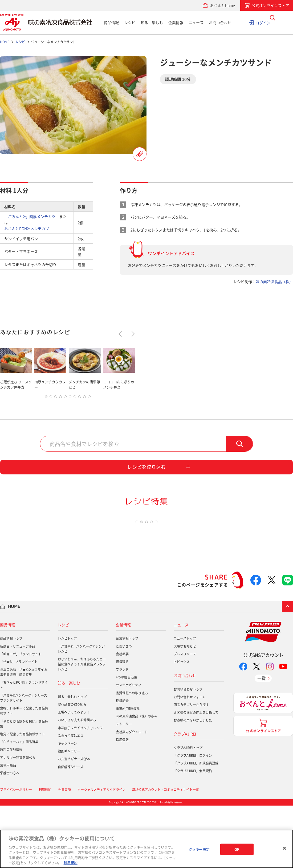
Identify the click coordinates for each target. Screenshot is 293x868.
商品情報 (111, 22)
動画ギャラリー (69, 814)
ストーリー (124, 787)
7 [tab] (75, 404)
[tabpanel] (16, 368)
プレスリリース (185, 716)
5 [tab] (65, 404)
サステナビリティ (129, 748)
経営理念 (122, 724)
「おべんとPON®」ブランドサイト (24, 748)
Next (132, 334)
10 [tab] (89, 404)
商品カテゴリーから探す (191, 767)
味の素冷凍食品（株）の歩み (137, 779)
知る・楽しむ (152, 22)
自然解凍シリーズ (71, 829)
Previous (121, 334)
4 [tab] (60, 404)
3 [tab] (56, 404)
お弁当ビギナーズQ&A (74, 822)
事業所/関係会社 (128, 771)
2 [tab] (51, 404)
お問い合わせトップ (188, 752)
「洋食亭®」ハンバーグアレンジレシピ (81, 711)
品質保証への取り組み (132, 755)
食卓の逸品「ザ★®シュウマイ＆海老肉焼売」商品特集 (24, 735)
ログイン (263, 22)
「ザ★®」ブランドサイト (19, 724)
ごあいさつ (124, 709)
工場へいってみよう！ (74, 775)
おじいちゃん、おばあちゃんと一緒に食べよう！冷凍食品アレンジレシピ (82, 727)
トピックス (182, 724)
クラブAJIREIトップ (188, 810)
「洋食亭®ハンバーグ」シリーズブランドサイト (24, 760)
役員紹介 (122, 763)
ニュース (196, 22)
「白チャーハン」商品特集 (19, 804)
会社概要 (122, 716)
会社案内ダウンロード (132, 794)
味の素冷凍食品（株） (274, 282)
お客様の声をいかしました (193, 783)
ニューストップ (185, 701)
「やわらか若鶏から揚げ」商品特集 (24, 786)
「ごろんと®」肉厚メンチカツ (30, 216)
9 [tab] (84, 404)
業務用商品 (8, 828)
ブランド (122, 732)
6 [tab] (70, 404)
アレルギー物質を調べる (18, 820)
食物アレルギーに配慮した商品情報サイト (24, 773)
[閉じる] (284, 848)
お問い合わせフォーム (190, 759)
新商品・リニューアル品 (18, 709)
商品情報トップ (11, 701)
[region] (146, 849)
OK (237, 849)
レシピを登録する (140, 154)
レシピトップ (67, 701)
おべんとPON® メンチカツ (27, 228)
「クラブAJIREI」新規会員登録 (196, 826)
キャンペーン (67, 806)
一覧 (262, 741)
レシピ (130, 22)
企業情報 (176, 22)
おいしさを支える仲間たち (77, 783)
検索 (239, 451)
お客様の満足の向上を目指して (196, 775)
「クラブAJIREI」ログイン (193, 818)
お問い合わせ (220, 22)
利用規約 (71, 863)
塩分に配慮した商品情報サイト (22, 797)
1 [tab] (46, 404)
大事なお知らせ (185, 709)
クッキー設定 (199, 849)
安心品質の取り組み (72, 767)
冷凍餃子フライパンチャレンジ (80, 790)
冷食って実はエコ (71, 798)
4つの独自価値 (126, 740)
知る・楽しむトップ (72, 759)
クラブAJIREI (185, 796)
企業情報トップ (127, 701)
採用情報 (122, 802)
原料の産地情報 (11, 812)
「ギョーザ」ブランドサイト (21, 716)
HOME (14, 669)
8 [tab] (80, 404)
